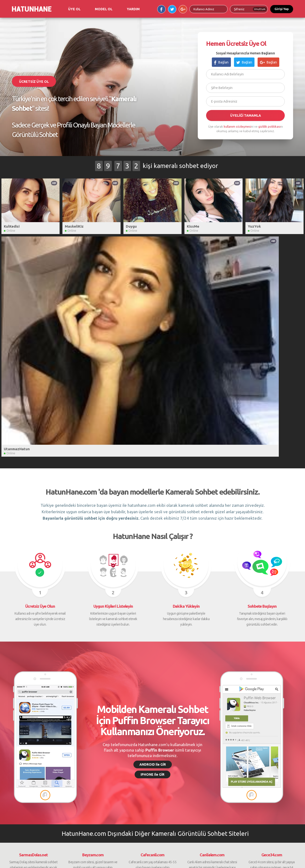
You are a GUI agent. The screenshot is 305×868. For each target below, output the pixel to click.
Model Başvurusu (136, 745)
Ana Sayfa (14, 745)
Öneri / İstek (74, 763)
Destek (13, 757)
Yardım (12, 751)
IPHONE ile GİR (152, 546)
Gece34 (245, 751)
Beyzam (188, 757)
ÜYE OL (74, 9)
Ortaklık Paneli (134, 763)
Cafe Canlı (189, 751)
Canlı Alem (248, 745)
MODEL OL (104, 9)
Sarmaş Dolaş (191, 745)
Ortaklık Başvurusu (137, 757)
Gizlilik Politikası (77, 751)
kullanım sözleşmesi (237, 126)
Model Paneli (133, 751)
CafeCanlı (247, 763)
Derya (186, 763)
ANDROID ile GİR (153, 536)
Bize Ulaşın (15, 763)
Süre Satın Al (75, 745)
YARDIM (133, 9)
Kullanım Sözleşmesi (80, 757)
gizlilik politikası (269, 126)
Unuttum (260, 9)
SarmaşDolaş (249, 757)
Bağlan (221, 62)
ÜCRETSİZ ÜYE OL (34, 82)
